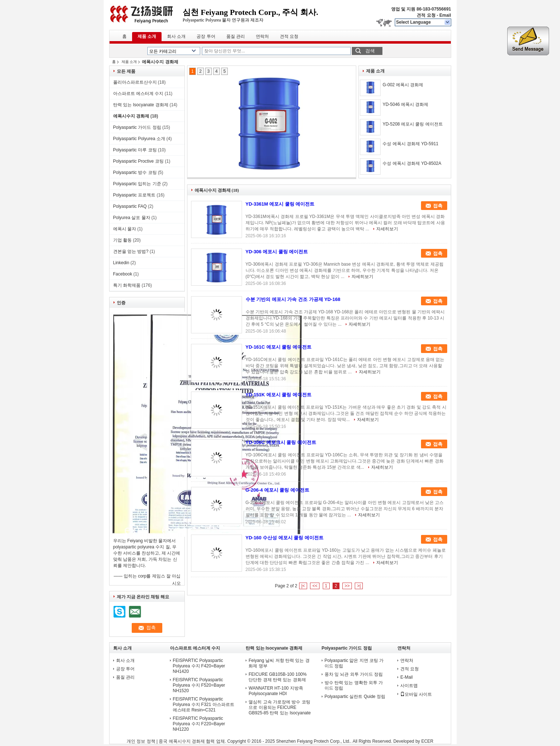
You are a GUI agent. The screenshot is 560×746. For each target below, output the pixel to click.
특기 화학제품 (127, 285)
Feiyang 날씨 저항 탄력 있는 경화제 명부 (279, 663)
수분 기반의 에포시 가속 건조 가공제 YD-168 (293, 299)
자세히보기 (387, 229)
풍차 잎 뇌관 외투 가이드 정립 (354, 674)
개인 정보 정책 (141, 741)
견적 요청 (426, 15)
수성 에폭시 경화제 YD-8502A (412, 163)
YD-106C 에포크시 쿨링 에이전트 (281, 442)
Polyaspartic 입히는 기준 (137, 184)
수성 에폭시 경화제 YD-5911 (410, 144)
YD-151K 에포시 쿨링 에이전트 (279, 395)
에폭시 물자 (125, 229)
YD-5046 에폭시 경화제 (405, 104)
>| (359, 586)
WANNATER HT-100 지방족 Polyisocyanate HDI (276, 691)
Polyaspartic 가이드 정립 (137, 127)
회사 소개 (176, 36)
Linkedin (121, 263)
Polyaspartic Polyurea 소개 (139, 139)
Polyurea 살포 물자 (132, 218)
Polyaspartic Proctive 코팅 (138, 161)
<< (315, 586)
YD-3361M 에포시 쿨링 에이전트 (280, 204)
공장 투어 (206, 36)
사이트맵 (409, 686)
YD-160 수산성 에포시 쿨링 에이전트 (285, 538)
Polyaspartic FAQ (130, 206)
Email (445, 15)
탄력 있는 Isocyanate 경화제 (141, 105)
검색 (370, 51)
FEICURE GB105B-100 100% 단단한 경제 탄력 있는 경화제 (277, 677)
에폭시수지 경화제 (131, 116)
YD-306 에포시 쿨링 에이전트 (277, 252)
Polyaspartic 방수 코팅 (135, 172)
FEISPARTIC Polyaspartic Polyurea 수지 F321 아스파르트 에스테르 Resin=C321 (204, 705)
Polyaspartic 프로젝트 (134, 195)
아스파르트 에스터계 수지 (138, 94)
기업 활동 (122, 240)
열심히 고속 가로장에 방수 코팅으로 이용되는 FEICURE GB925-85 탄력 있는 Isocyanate (280, 707)
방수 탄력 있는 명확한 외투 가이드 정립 (354, 685)
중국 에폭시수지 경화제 (182, 741)
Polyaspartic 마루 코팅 (135, 150)
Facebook (123, 274)
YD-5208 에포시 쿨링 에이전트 (412, 124)
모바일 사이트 (416, 694)
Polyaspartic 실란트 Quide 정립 (355, 697)
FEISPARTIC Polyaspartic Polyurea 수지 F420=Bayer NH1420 (199, 666)
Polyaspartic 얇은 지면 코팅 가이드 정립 (354, 663)
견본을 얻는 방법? (131, 251)
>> (347, 586)
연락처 (262, 36)
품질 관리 (236, 36)
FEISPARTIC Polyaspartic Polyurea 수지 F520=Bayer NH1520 (199, 685)
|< (303, 586)
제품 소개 (147, 36)
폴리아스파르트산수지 (135, 82)
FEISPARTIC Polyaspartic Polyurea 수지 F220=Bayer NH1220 (199, 724)
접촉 (438, 206)
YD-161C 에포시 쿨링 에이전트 (279, 347)
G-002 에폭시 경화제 (403, 85)
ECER (427, 741)
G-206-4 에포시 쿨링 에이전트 (278, 490)
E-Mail (406, 677)
